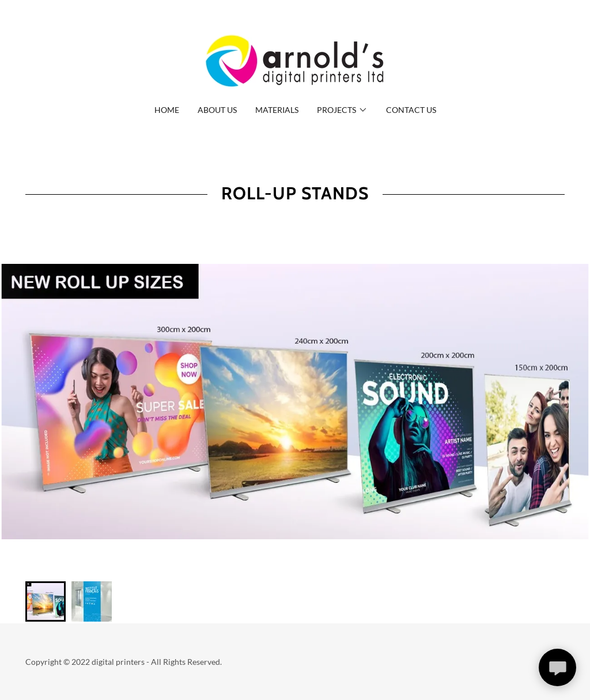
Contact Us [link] (411, 110)
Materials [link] (277, 110)
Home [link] (167, 110)
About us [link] (217, 110)
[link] (295, 60)
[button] (342, 110)
